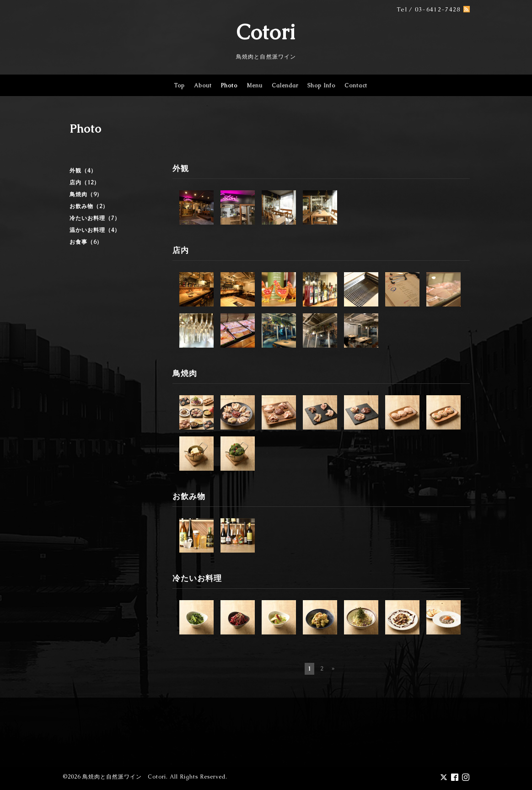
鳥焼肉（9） (86, 194)
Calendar (285, 86)
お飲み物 (189, 496)
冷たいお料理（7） (95, 218)
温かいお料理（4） (95, 230)
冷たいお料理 (197, 578)
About (203, 86)
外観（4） (83, 171)
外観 (181, 168)
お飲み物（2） (89, 206)
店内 (181, 250)
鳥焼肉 (185, 373)
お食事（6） (86, 242)
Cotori (266, 32)
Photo (229, 86)
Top (179, 86)
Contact (356, 86)
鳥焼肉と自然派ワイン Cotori (124, 777)
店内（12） (85, 183)
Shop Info (321, 86)
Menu (255, 86)
